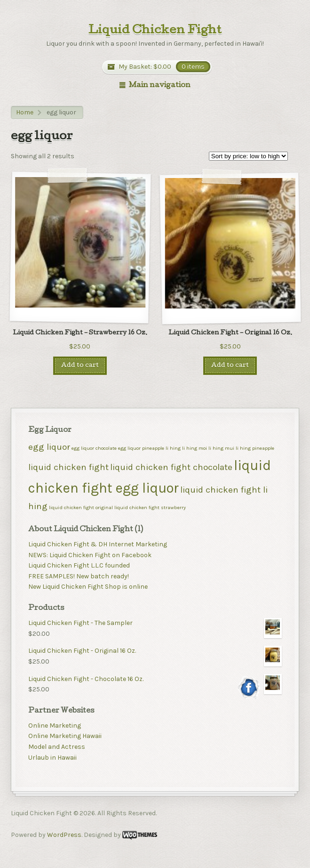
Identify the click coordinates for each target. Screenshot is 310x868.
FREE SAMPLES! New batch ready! (79, 576)
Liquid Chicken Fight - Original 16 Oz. (155, 651)
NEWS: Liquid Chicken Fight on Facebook (90, 555)
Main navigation (160, 86)
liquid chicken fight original (81, 507)
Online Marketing (55, 726)
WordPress (64, 835)
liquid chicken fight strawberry (150, 507)
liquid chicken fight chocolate (171, 467)
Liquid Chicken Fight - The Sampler (155, 623)
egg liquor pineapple (141, 448)
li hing (173, 448)
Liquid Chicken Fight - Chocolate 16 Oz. (155, 679)
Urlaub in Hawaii (52, 758)
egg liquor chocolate (94, 448)
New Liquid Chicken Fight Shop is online (88, 587)
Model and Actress (57, 747)
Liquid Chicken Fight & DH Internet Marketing (98, 544)
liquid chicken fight (68, 467)
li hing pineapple (255, 448)
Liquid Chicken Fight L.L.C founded (79, 565)
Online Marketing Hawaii (65, 736)
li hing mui (221, 448)
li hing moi (195, 448)
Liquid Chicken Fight (155, 31)
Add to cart (80, 366)
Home (25, 112)
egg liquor (49, 447)
